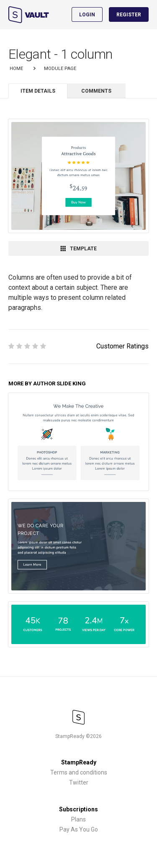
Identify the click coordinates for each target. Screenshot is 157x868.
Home (16, 69)
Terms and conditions (79, 772)
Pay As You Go (79, 829)
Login (87, 15)
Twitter (79, 782)
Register (129, 15)
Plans (78, 819)
